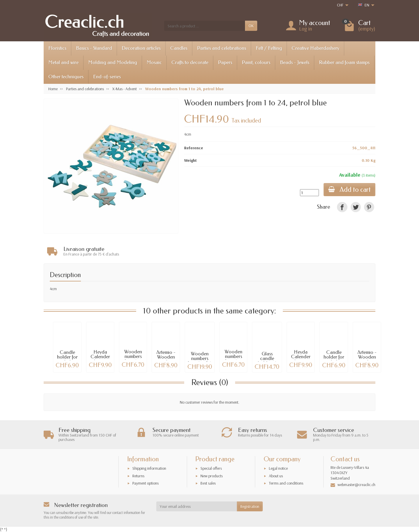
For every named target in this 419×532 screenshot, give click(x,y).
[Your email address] (197, 506)
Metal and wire (63, 62)
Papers (225, 62)
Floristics (57, 48)
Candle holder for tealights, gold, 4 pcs (334, 360)
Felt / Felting (269, 48)
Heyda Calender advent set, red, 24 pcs (100, 359)
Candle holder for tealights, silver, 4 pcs (67, 360)
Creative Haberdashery (315, 48)
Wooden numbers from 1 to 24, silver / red (200, 361)
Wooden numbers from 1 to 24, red (234, 359)
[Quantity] (309, 193)
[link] (342, 207)
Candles (179, 48)
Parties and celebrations (222, 48)
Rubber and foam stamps (344, 62)
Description (65, 275)
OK (251, 26)
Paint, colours (256, 62)
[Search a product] (205, 26)
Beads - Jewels (295, 62)
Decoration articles (141, 48)
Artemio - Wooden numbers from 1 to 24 (166, 360)
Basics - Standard (94, 48)
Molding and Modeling (113, 62)
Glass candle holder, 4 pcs (267, 361)
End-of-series (107, 77)
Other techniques (66, 77)
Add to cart (349, 190)
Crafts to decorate (190, 62)
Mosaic (154, 62)
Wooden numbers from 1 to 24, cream (133, 359)
